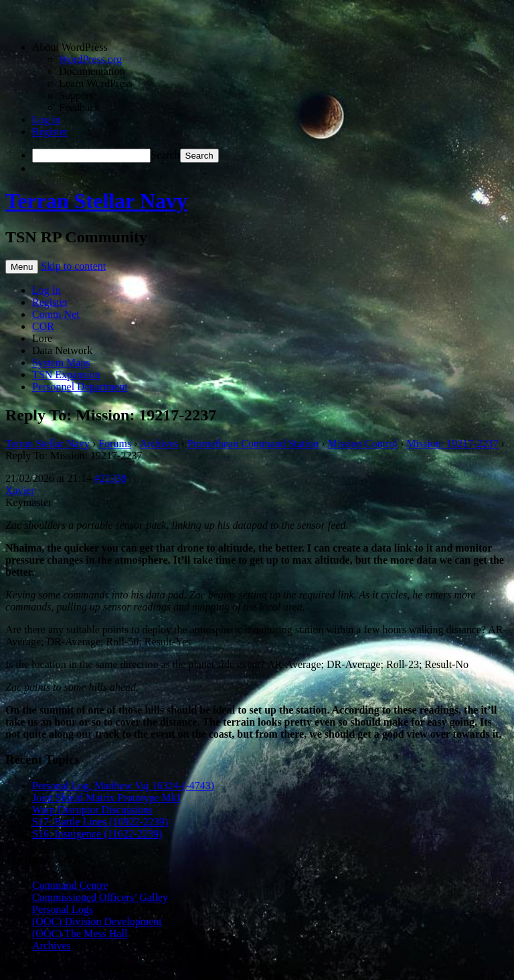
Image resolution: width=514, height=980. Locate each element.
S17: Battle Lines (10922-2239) (100, 822)
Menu (22, 267)
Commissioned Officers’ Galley (100, 897)
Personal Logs (63, 909)
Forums (115, 443)
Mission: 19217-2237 (452, 443)
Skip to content (73, 266)
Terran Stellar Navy (96, 201)
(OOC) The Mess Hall (80, 933)
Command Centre (70, 885)
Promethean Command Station (253, 443)
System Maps (61, 362)
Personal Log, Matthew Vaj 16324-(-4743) (123, 786)
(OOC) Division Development (97, 921)
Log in (46, 119)
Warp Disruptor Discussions (92, 810)
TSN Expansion (66, 375)
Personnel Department (80, 387)
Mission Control (362, 443)
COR (43, 326)
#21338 (110, 478)
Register (50, 132)
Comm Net (56, 314)
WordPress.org (90, 59)
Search (165, 155)
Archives (159, 443)
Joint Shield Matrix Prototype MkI (106, 798)
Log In (47, 290)
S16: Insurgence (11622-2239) (97, 834)
